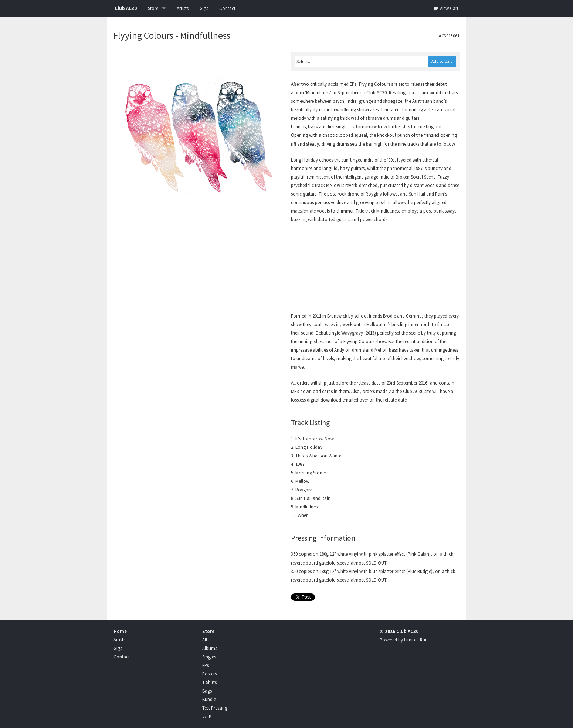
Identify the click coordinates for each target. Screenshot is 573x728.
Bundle (209, 699)
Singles (209, 657)
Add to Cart (442, 61)
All (205, 640)
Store (153, 8)
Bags (207, 691)
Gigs (204, 8)
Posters (209, 674)
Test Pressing (215, 708)
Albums (210, 648)
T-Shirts (209, 682)
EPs (206, 665)
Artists (183, 8)
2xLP (207, 717)
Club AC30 (126, 8)
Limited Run (416, 640)
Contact (227, 8)
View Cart (445, 8)
